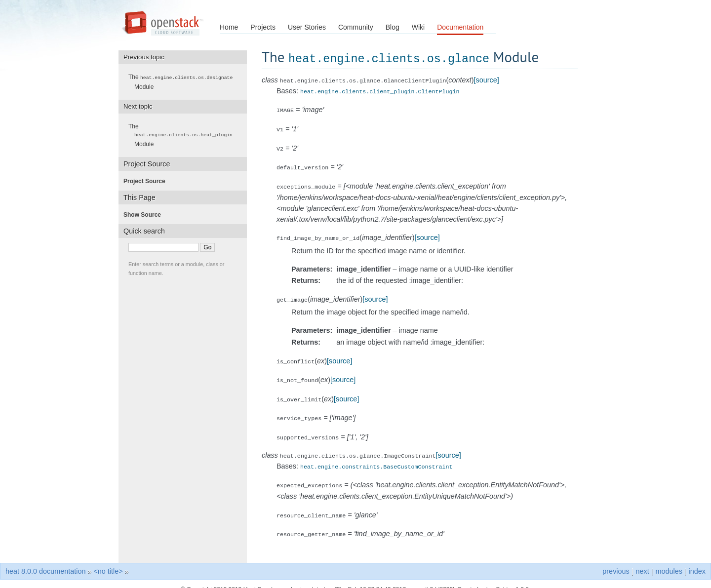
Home (229, 27)
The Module (183, 82)
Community (356, 27)
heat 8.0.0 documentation (45, 560)
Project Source (147, 181)
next (642, 560)
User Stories (307, 27)
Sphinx (505, 578)
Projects (263, 27)
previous (616, 560)
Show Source (145, 214)
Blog (393, 27)
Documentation (460, 27)
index (697, 560)
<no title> (108, 560)
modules (669, 560)
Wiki (418, 27)
